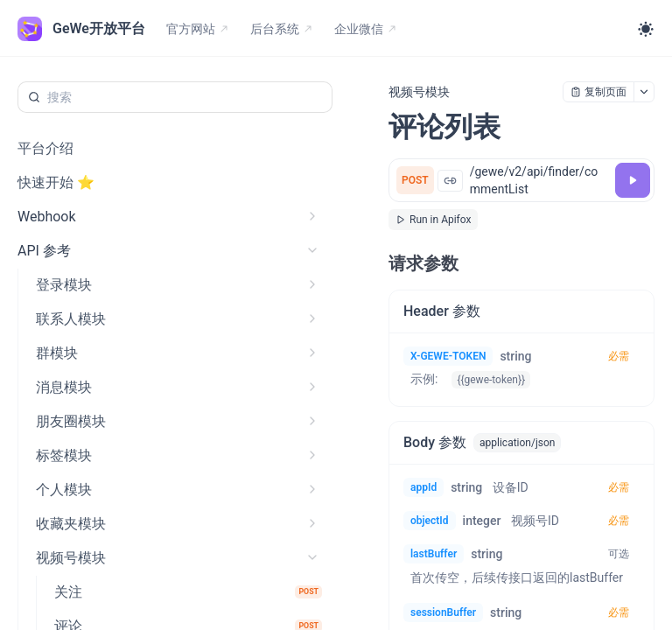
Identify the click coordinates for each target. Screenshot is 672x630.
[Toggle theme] (646, 29)
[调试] (633, 180)
